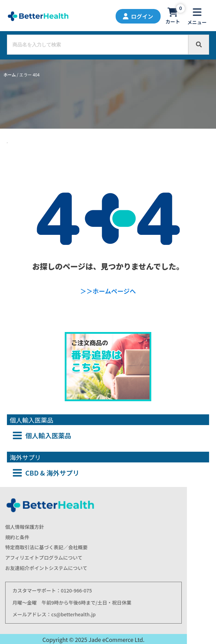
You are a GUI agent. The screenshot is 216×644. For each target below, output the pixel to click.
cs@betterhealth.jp (73, 614)
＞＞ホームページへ (108, 291)
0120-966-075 (76, 590)
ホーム (10, 75)
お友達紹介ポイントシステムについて (46, 568)
